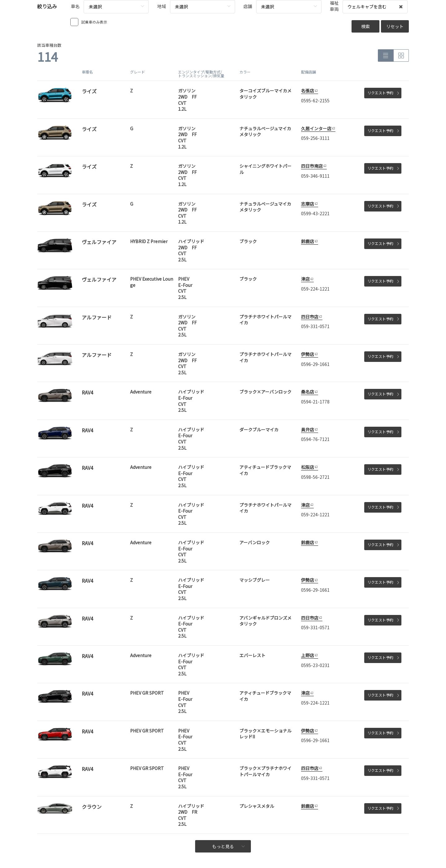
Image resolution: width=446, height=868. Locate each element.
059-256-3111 (315, 138)
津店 (305, 279)
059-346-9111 (315, 176)
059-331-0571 (315, 326)
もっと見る (228, 846)
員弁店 (308, 430)
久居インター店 (316, 128)
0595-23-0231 (315, 665)
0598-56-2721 (315, 477)
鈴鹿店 (308, 241)
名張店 (308, 91)
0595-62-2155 (315, 100)
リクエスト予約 (383, 93)
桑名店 (308, 392)
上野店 (308, 655)
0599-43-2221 (315, 213)
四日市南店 (312, 166)
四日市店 (310, 317)
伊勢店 (308, 354)
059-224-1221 (315, 289)
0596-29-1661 (315, 364)
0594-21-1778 (315, 402)
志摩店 (308, 204)
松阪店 (308, 467)
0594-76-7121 (315, 439)
